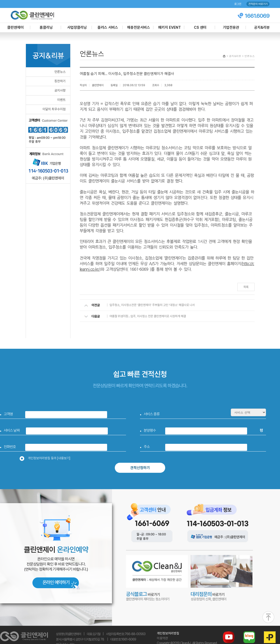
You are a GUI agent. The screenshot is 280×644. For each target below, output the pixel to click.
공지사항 (60, 90)
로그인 (238, 4)
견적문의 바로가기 (258, 4)
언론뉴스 (60, 72)
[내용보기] (64, 458)
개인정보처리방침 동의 (46, 458)
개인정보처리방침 (168, 633)
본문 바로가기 (0, 0)
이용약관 (162, 638)
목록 (246, 287)
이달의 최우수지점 (54, 109)
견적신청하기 (140, 468)
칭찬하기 (60, 81)
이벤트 (61, 100)
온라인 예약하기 (56, 582)
